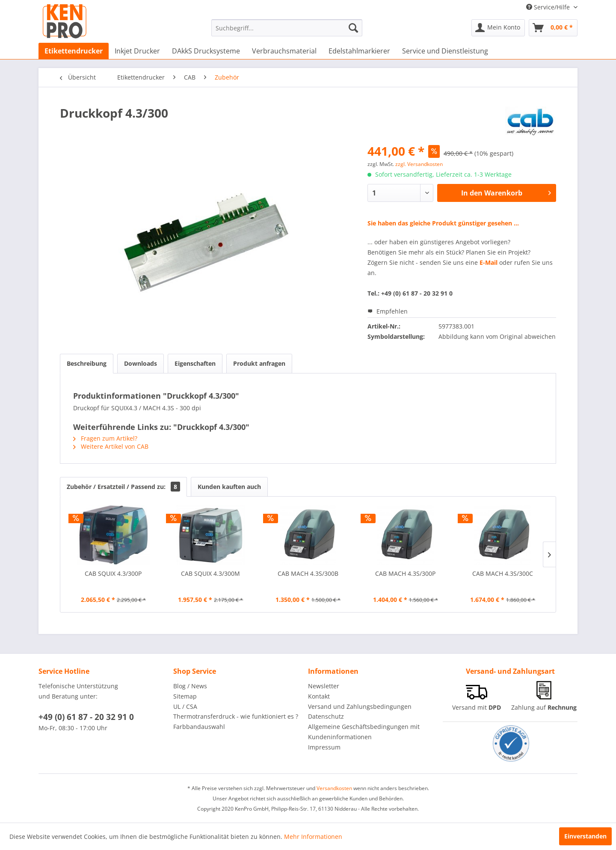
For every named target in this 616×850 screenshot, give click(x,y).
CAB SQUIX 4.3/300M (210, 573)
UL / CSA (185, 706)
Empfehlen (388, 311)
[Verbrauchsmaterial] (284, 51)
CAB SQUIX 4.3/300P (113, 573)
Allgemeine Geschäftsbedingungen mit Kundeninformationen (364, 732)
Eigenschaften (195, 363)
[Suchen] (353, 28)
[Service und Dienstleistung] (445, 51)
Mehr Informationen (313, 837)
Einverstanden (585, 836)
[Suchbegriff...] (287, 28)
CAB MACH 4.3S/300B (308, 573)
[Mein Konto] (498, 28)
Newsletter (324, 686)
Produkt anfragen (259, 363)
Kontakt (319, 696)
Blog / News (190, 686)
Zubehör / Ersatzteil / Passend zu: (123, 487)
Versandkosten (334, 788)
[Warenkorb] (553, 28)
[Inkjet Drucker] (137, 51)
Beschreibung (87, 363)
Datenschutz (326, 716)
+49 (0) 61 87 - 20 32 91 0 (86, 717)
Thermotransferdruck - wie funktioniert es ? (236, 716)
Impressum (324, 747)
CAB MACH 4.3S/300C (503, 573)
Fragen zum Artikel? (105, 438)
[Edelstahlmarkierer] (359, 51)
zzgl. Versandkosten (419, 164)
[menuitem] (287, 28)
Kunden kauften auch (229, 487)
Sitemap (185, 696)
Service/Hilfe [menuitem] (549, 7)
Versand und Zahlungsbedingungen (360, 706)
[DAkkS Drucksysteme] (206, 51)
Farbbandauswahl (199, 727)
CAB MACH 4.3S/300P (405, 573)
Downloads (141, 363)
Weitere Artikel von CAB (111, 446)
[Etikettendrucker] (74, 51)
